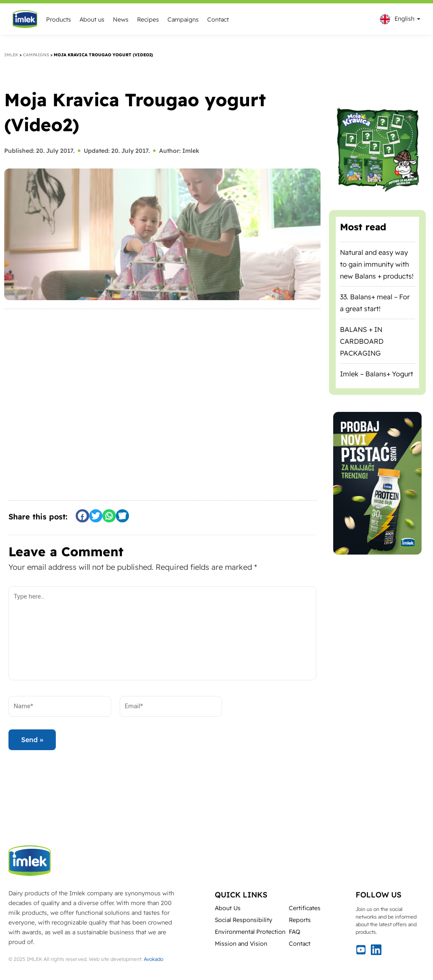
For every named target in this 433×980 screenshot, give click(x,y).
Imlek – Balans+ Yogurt (377, 374)
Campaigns (183, 19)
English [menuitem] (404, 19)
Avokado (153, 959)
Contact (218, 19)
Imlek (11, 55)
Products (59, 19)
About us (92, 19)
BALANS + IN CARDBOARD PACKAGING (362, 341)
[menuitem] (398, 19)
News (121, 19)
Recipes (148, 19)
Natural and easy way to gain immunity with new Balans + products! (377, 264)
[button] (82, 516)
